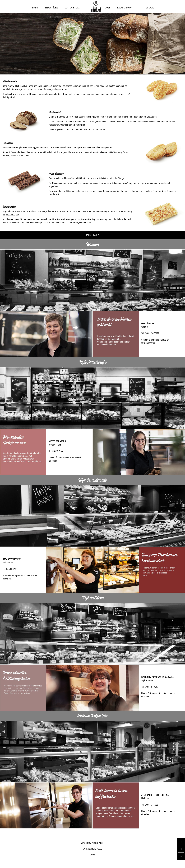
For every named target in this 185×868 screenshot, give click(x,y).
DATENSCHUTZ (90, 849)
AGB (100, 849)
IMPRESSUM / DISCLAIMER (92, 843)
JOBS (93, 855)
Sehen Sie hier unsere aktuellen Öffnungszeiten (155, 341)
